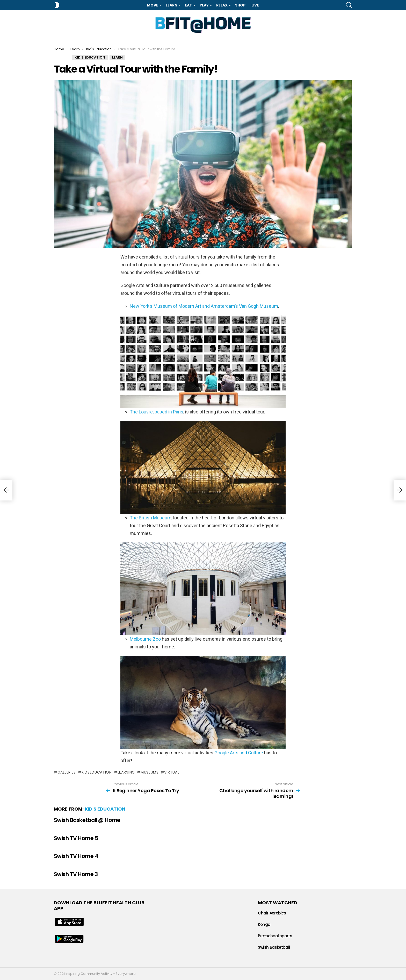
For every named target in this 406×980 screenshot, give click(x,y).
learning (126, 772)
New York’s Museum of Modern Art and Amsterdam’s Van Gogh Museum (204, 306)
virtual (172, 772)
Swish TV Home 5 (76, 838)
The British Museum (151, 518)
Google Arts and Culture (239, 753)
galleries (67, 772)
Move (153, 5)
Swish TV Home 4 (76, 856)
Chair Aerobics (272, 913)
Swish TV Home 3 (76, 874)
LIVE (255, 5)
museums (150, 772)
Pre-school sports (275, 936)
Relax (222, 5)
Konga (264, 924)
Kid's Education (105, 809)
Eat (189, 5)
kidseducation (97, 772)
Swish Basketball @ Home (87, 820)
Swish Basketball (274, 947)
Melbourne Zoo (145, 639)
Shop (240, 5)
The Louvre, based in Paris (157, 412)
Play (204, 5)
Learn (172, 5)
